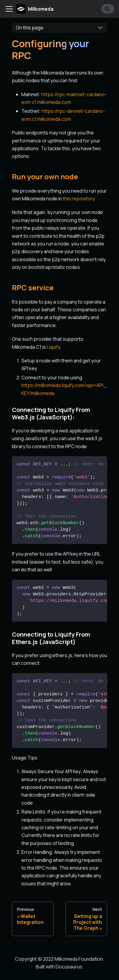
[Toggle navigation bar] (9, 9)
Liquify (53, 347)
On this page (30, 28)
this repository (79, 199)
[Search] (108, 9)
